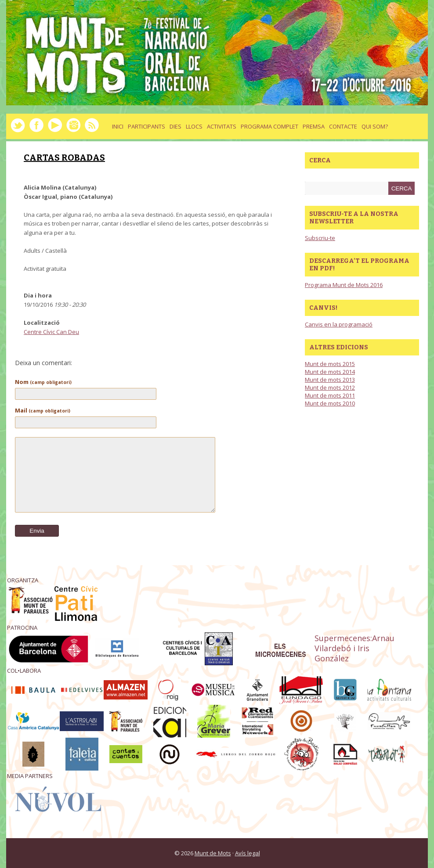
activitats (222, 126)
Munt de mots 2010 (330, 403)
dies (175, 126)
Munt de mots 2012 (330, 387)
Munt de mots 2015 (330, 364)
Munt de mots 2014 (330, 372)
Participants (146, 126)
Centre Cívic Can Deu (51, 332)
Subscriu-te (320, 238)
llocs (194, 126)
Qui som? (375, 126)
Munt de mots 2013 (330, 380)
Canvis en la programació (339, 324)
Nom (43, 382)
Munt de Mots (213, 853)
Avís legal (248, 853)
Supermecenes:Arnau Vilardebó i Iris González (354, 648)
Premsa (314, 126)
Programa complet (269, 126)
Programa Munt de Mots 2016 (344, 285)
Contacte (343, 126)
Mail (43, 410)
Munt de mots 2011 (330, 395)
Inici (118, 126)
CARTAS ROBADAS (64, 158)
